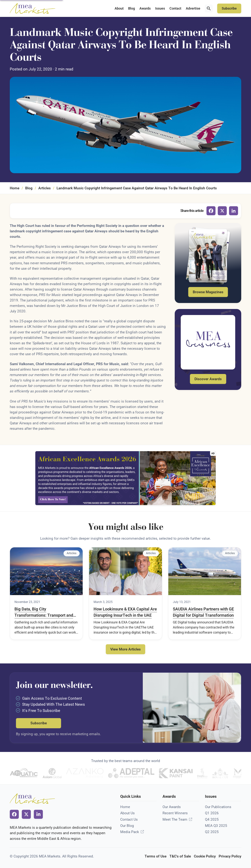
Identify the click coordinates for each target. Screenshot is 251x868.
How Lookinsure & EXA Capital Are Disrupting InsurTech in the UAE (125, 612)
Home (15, 188)
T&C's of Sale (180, 856)
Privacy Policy (230, 856)
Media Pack (130, 832)
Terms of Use (156, 856)
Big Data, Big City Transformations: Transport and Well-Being (44, 613)
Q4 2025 (212, 819)
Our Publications (218, 807)
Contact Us (129, 819)
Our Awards (172, 807)
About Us (127, 813)
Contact (175, 8)
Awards (145, 8)
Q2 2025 (212, 832)
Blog (132, 8)
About (119, 8)
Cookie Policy (205, 856)
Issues (160, 8)
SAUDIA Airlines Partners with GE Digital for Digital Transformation (203, 612)
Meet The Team (175, 819)
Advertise (193, 8)
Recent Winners (175, 813)
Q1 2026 (212, 813)
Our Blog (127, 826)
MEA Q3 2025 (216, 826)
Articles (45, 188)
